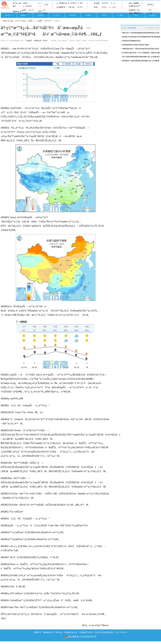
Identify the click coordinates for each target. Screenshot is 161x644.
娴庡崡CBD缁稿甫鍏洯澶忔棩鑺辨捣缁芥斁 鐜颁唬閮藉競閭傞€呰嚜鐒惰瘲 (141, 37)
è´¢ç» (97, 7)
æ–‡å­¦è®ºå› (62, 7)
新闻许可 (38, 632)
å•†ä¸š (104, 7)
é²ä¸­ (113, 3)
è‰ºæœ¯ (72, 7)
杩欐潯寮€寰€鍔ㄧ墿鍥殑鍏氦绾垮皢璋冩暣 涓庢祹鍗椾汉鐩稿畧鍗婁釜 (141, 49)
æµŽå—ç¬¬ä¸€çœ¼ (27, 5)
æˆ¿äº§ (97, 3)
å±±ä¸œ (45, 11)
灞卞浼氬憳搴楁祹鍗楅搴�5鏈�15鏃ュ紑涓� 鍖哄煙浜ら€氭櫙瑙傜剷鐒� (141, 57)
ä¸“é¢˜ (46, 5)
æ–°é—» (9, 15)
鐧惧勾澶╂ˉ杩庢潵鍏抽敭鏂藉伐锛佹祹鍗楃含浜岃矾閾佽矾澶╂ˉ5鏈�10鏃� (141, 33)
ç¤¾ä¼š (73, 15)
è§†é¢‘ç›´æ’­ (17, 11)
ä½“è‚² (104, 15)
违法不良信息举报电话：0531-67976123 (111, 632)
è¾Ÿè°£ (74, 3)
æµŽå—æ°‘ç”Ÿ (44, 21)
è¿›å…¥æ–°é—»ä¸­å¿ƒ (152, 28)
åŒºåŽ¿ (150, 5)
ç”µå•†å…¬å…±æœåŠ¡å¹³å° (135, 11)
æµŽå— (25, 15)
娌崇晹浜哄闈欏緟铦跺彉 (131, 41)
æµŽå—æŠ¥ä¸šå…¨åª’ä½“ (38, 41)
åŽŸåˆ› (41, 11)
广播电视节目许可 (86, 632)
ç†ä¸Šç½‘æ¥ (63, 3)
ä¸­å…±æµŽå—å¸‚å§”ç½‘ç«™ (135, 5)
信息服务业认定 (71, 632)
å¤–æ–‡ (151, 11)
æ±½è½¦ (105, 3)
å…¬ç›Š (112, 7)
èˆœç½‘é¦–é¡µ (8, 21)
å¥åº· (81, 3)
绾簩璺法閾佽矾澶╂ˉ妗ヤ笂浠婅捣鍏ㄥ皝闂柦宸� (141, 53)
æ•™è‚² (80, 7)
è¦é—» (40, 5)
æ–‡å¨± (89, 15)
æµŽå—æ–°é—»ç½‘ (28, 11)
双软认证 (59, 632)
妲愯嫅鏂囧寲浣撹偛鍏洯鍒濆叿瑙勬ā (136, 45)
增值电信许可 (48, 632)
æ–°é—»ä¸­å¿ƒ (17, 5)
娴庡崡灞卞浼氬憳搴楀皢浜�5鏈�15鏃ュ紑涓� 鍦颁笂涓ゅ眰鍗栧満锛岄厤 (141, 61)
